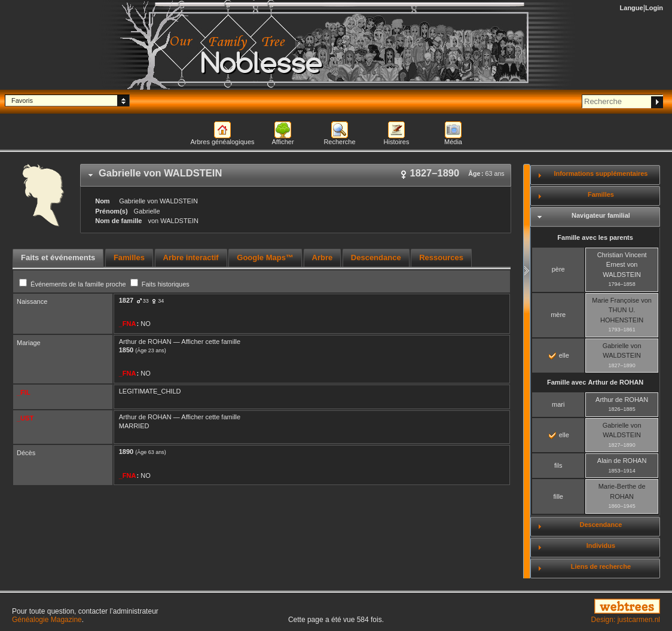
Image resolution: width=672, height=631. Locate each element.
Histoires (397, 142)
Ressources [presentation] (441, 257)
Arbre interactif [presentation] (191, 257)
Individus (601, 545)
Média (453, 142)
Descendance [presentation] (376, 257)
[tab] (296, 175)
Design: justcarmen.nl (626, 620)
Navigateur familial (601, 215)
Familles (601, 194)
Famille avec (595, 382)
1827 (126, 300)
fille (558, 496)
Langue (632, 8)
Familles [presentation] (129, 257)
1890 (126, 452)
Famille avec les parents (595, 237)
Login (654, 8)
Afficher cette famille (211, 342)
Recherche (339, 142)
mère (558, 315)
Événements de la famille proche (74, 284)
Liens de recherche (601, 566)
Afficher (282, 142)
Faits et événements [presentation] (58, 257)
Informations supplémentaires (601, 173)
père (558, 269)
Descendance (601, 525)
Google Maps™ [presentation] (265, 257)
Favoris (22, 100)
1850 (126, 350)
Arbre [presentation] (323, 257)
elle (559, 355)
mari (558, 404)
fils (558, 465)
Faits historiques (160, 284)
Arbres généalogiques (222, 142)
